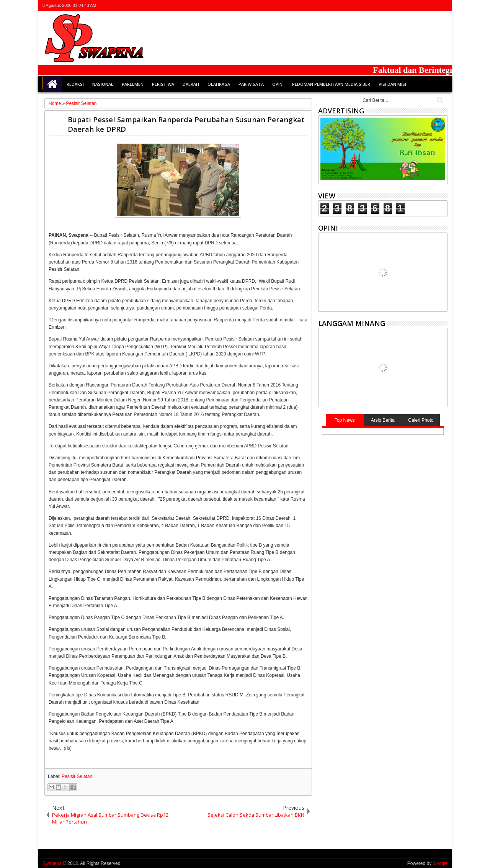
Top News (345, 420)
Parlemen (133, 84)
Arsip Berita (383, 420)
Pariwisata (251, 84)
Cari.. (439, 100)
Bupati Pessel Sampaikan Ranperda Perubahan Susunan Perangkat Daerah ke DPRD (186, 124)
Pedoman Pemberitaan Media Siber (331, 84)
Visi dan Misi (392, 84)
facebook (413, 6)
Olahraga (219, 84)
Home (52, 84)
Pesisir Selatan (77, 776)
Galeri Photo (421, 420)
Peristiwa (163, 84)
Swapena (52, 863)
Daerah (191, 84)
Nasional (103, 84)
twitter (403, 6)
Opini (278, 84)
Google (440, 863)
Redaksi (75, 84)
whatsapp (443, 6)
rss (433, 6)
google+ (423, 6)
